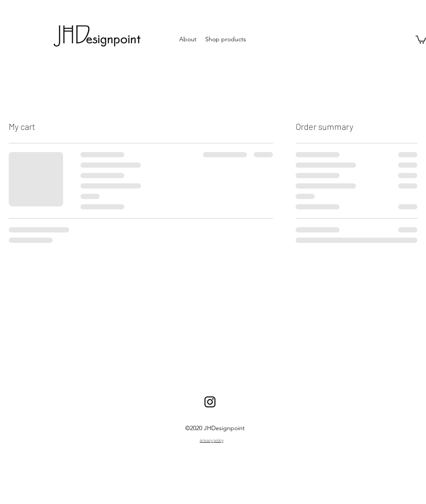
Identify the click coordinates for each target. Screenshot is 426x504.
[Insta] (210, 402)
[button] (421, 39)
